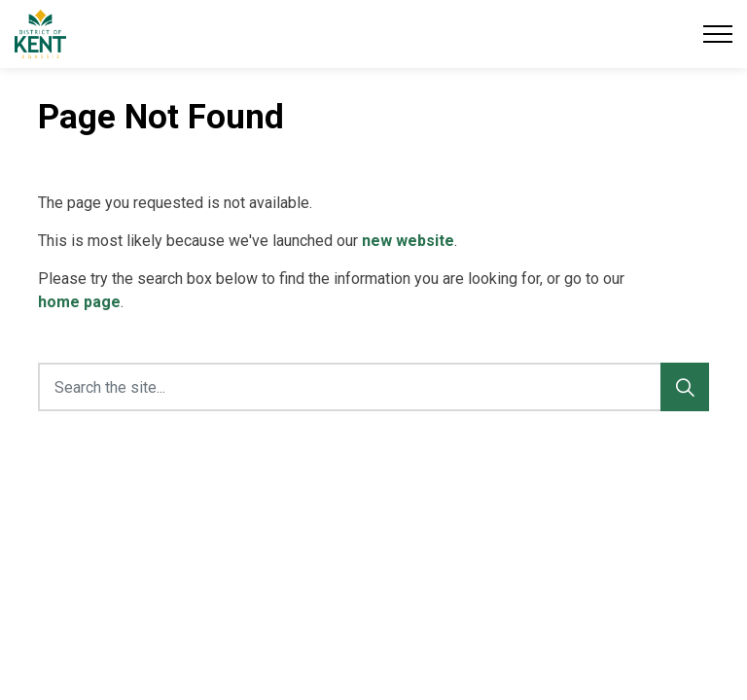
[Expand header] (718, 34)
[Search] (685, 387)
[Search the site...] (373, 387)
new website (408, 241)
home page (79, 302)
